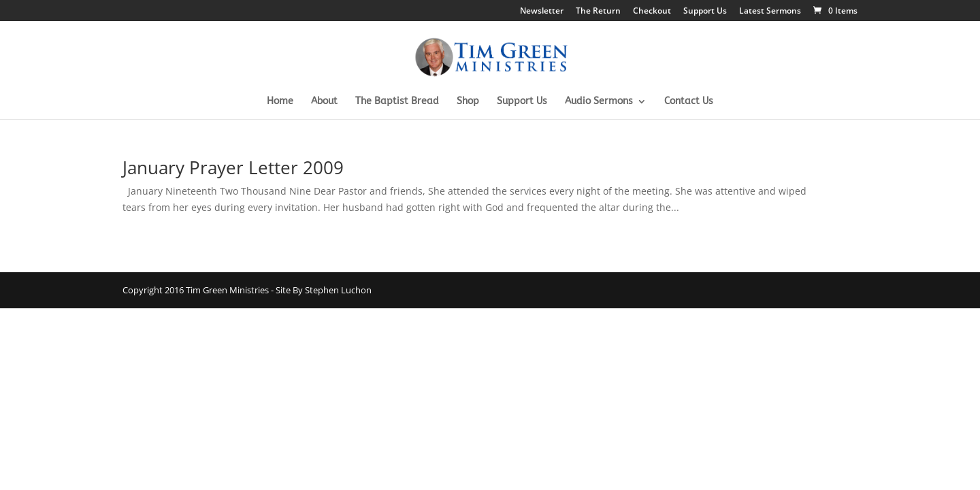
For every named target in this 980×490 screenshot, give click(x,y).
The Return (598, 12)
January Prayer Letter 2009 (233, 167)
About (324, 102)
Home (280, 102)
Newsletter (542, 12)
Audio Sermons (599, 102)
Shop (468, 102)
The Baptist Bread (397, 102)
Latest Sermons (770, 12)
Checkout (652, 12)
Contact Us (689, 102)
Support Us (705, 12)
